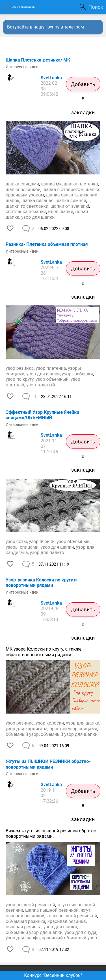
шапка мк (51, 184)
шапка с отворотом (63, 190)
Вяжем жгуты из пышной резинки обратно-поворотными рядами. (52, 834)
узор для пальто (47, 553)
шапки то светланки (27, 206)
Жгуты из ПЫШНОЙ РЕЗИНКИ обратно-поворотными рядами (48, 764)
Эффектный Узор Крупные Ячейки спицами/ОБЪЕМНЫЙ (42, 415)
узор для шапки (38, 217)
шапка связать (62, 195)
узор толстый (41, 385)
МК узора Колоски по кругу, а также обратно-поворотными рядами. (44, 652)
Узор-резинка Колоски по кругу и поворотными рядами (41, 583)
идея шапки (61, 212)
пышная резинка (24, 927)
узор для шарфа (23, 938)
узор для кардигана (27, 729)
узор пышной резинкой (30, 905)
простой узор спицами (73, 729)
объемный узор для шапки (69, 734)
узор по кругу (20, 379)
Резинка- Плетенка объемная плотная (47, 244)
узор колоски (50, 723)
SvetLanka (51, 78)
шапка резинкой (23, 190)
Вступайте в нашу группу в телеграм (46, 27)
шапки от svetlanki (70, 206)
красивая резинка (66, 921)
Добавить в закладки (83, 86)
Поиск (96, 7)
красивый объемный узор (70, 938)
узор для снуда (80, 932)
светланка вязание (26, 212)
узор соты (16, 542)
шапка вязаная (38, 201)
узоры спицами (22, 547)
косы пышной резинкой (72, 916)
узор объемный (52, 379)
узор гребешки (77, 374)
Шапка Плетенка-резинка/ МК (38, 60)
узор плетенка (51, 368)
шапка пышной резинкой (52, 910)
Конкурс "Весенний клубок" (53, 975)
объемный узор (22, 734)
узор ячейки (42, 542)
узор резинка (20, 368)
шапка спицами (22, 184)
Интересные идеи (22, 67)
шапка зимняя (71, 201)
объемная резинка (25, 921)
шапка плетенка (81, 184)
